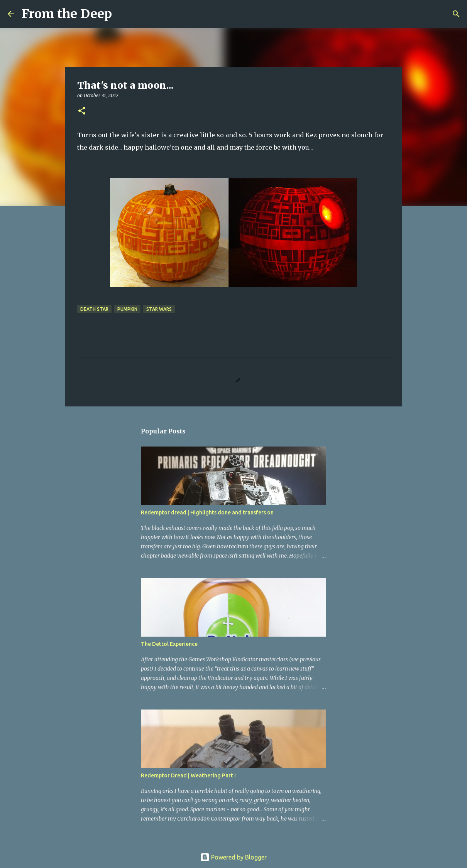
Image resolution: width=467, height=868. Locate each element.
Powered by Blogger (233, 857)
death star (94, 309)
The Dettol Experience (169, 644)
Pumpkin (127, 309)
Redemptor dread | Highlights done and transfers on (207, 512)
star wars (159, 309)
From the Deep (67, 14)
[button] (82, 111)
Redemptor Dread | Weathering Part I (188, 775)
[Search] (123, 14)
